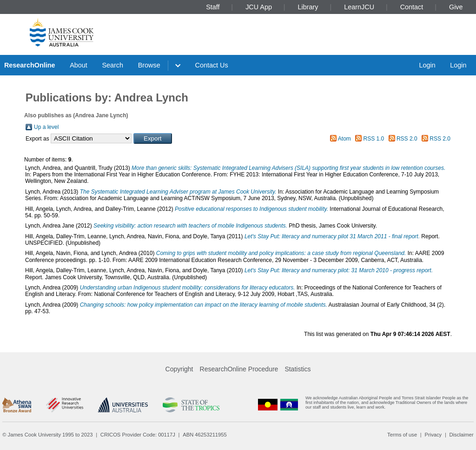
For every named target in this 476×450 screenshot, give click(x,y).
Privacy (433, 435)
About (79, 65)
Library (308, 7)
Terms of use (402, 435)
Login (427, 65)
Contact (412, 7)
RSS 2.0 (407, 139)
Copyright (179, 369)
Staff (213, 7)
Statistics (297, 369)
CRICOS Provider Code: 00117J (138, 435)
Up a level (46, 127)
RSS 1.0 (374, 139)
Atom (344, 139)
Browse (149, 65)
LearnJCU (359, 7)
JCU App (259, 7)
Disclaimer (462, 435)
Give (456, 7)
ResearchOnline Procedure (239, 369)
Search (112, 65)
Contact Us (212, 65)
